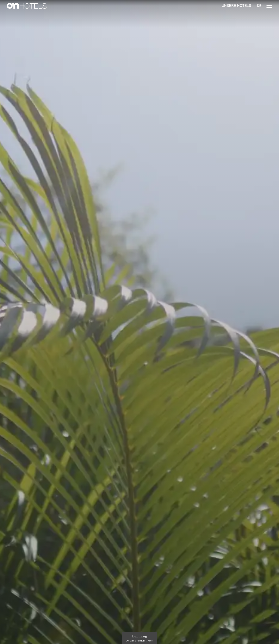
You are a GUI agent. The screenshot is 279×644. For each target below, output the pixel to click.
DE (259, 6)
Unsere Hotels (236, 6)
